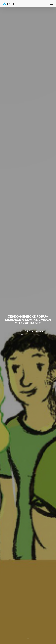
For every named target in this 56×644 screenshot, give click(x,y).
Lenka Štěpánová (28, 331)
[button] (52, 4)
